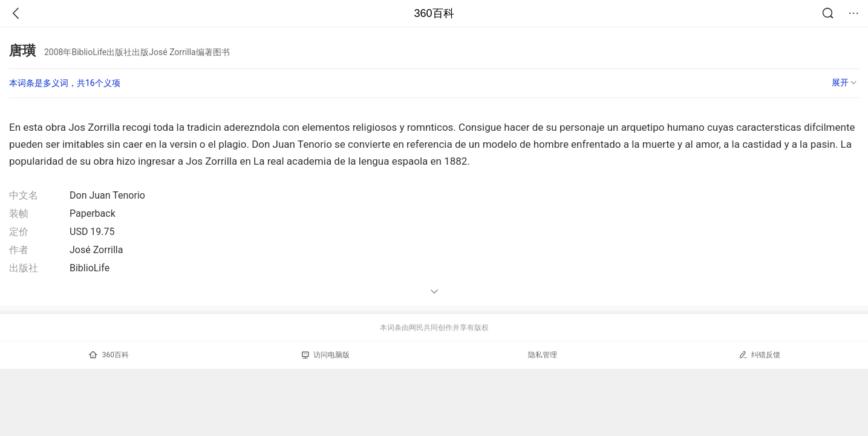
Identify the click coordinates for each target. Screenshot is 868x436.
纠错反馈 (759, 355)
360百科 (434, 13)
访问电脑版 (326, 355)
